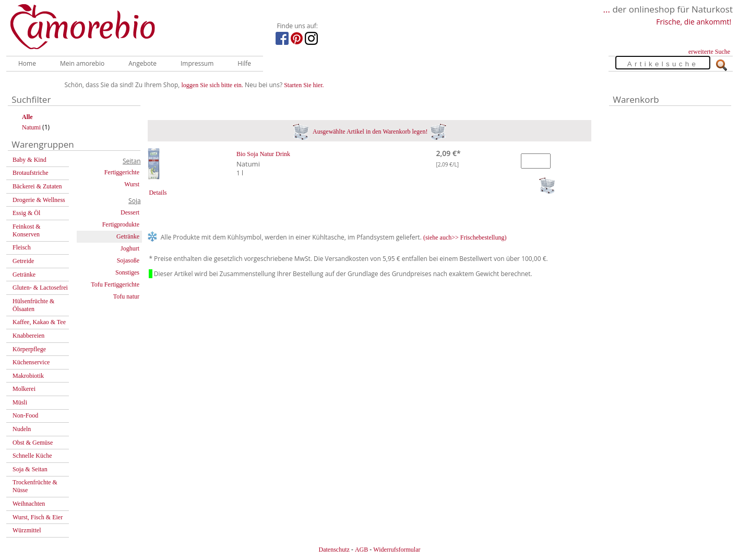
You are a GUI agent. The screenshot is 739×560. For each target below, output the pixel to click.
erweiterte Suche (709, 52)
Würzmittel (27, 530)
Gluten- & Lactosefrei (40, 288)
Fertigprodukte (121, 224)
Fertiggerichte (122, 172)
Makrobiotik (28, 376)
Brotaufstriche (31, 173)
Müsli (20, 402)
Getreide (23, 261)
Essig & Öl (26, 213)
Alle (27, 117)
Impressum (197, 63)
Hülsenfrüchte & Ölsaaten (33, 305)
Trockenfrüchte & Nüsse (35, 486)
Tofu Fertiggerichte (115, 284)
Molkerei (24, 389)
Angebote (142, 63)
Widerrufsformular (397, 550)
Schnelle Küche (32, 456)
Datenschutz (334, 550)
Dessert (130, 212)
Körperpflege (29, 349)
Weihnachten (29, 504)
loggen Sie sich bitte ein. (212, 85)
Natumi (31, 127)
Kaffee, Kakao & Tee (39, 322)
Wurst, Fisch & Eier (38, 517)
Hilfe (244, 63)
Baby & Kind (29, 160)
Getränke (24, 275)
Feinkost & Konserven (27, 230)
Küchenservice (31, 362)
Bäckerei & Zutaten (37, 186)
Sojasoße (128, 260)
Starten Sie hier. (304, 85)
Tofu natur (126, 296)
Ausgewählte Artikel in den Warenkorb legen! (370, 132)
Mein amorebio (82, 63)
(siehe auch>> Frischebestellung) (465, 237)
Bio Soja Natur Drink (263, 154)
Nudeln (22, 429)
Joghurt (130, 248)
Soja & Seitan (30, 469)
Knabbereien (28, 336)
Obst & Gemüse (33, 443)
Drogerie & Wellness (39, 200)
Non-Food (25, 415)
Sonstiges (127, 272)
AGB (361, 550)
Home (27, 63)
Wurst (132, 184)
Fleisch (22, 247)
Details (158, 193)
